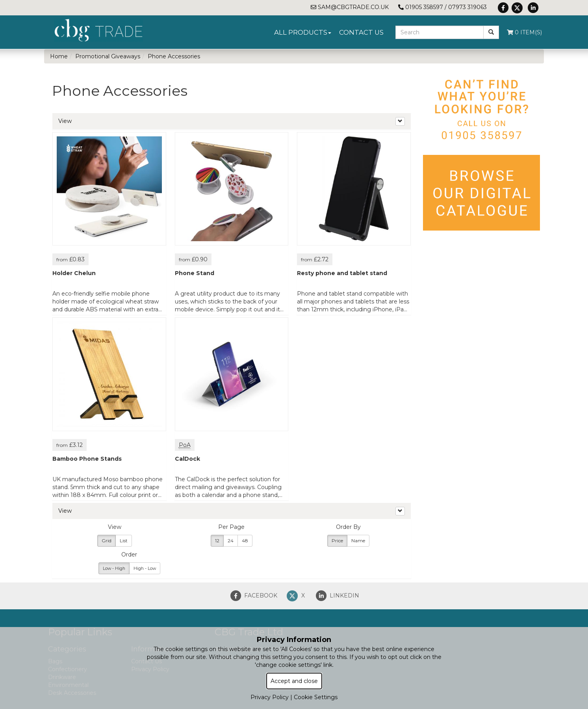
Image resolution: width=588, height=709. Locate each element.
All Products (303, 32)
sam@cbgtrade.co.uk (350, 7)
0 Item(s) (524, 32)
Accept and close (294, 681)
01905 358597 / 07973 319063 (442, 7)
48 (245, 541)
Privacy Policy (270, 697)
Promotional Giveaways (108, 56)
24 (231, 541)
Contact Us (361, 32)
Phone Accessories (174, 56)
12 (217, 541)
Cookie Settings (316, 697)
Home (59, 56)
